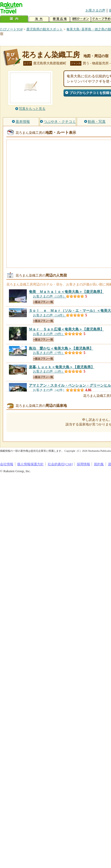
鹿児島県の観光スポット (45, 29)
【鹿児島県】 (66, 292)
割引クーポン (81, 19)
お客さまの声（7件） (49, 353)
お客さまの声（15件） (50, 296)
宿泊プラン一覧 (43, 302)
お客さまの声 (95, 10)
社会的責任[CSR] (60, 464)
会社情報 (7, 464)
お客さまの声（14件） (50, 315)
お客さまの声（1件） (49, 371)
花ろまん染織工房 (51, 55)
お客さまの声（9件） (49, 334)
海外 (39, 19)
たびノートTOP (11, 29)
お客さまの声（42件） (50, 390)
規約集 (99, 464)
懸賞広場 (60, 19)
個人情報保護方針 (30, 464)
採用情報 (83, 464)
